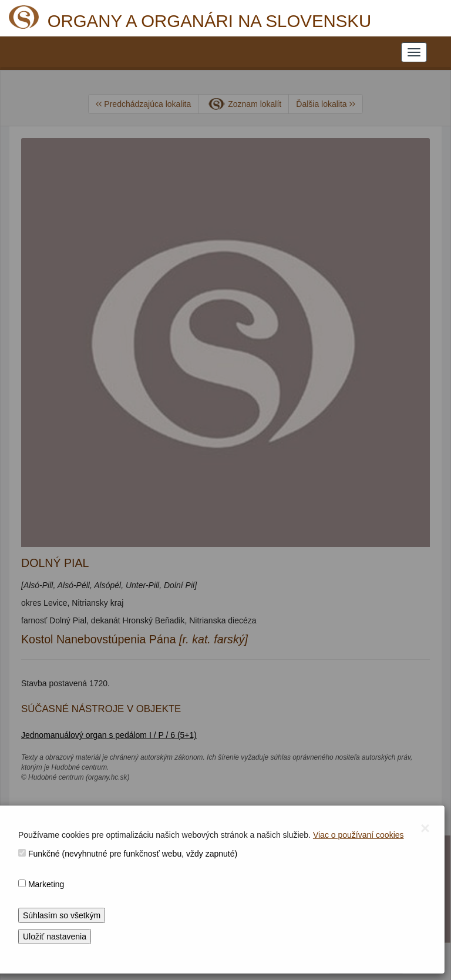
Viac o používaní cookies (359, 835)
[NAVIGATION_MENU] (414, 52)
